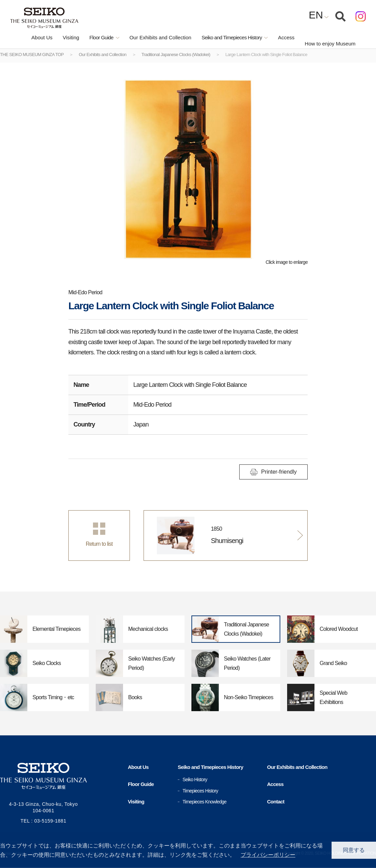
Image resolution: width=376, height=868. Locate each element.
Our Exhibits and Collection (146, 37)
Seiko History (195, 779)
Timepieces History (200, 791)
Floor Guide (141, 784)
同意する (354, 850)
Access (272, 37)
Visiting (56, 37)
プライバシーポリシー (268, 855)
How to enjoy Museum (328, 38)
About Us (28, 37)
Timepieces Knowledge (204, 802)
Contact (276, 802)
